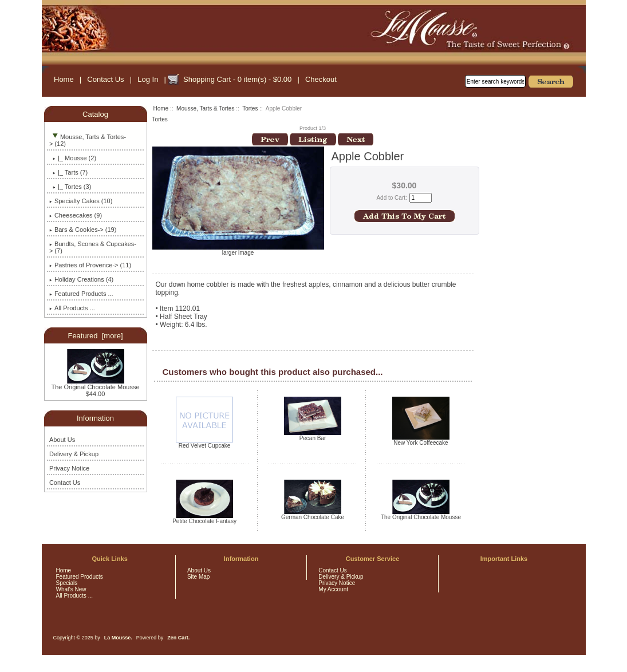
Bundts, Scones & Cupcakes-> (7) (93, 247)
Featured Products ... (81, 294)
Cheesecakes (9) (76, 215)
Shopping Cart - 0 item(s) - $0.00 (237, 79)
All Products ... (72, 308)
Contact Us (105, 79)
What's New (71, 589)
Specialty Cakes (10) (81, 201)
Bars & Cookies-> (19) (83, 230)
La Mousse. (118, 638)
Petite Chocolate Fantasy (204, 521)
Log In (148, 79)
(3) (70, 187)
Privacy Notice (69, 468)
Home (64, 79)
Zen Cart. (178, 638)
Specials (67, 583)
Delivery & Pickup (74, 454)
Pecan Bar (313, 438)
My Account (333, 589)
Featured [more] (95, 336)
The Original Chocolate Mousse (95, 384)
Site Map (198, 577)
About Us (62, 440)
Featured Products (80, 577)
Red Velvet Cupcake (205, 446)
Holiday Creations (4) (81, 279)
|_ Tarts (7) (68, 172)
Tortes (250, 108)
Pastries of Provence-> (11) (90, 265)
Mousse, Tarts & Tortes (205, 108)
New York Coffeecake (421, 443)
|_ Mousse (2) (73, 158)
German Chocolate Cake (313, 517)
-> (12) (88, 140)
